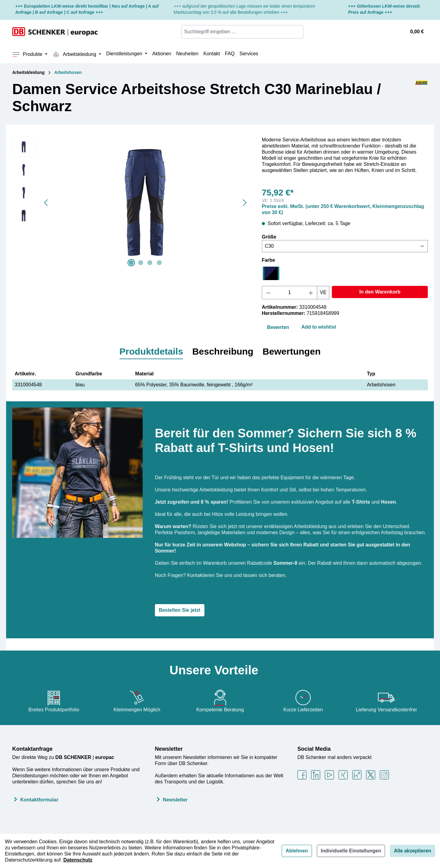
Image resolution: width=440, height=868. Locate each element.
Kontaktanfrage (32, 749)
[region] (131, 202)
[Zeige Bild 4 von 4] (159, 263)
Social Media (314, 749)
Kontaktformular (39, 800)
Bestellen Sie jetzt (180, 610)
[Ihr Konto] (398, 32)
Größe (269, 237)
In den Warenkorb (380, 292)
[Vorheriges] (46, 203)
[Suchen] (300, 32)
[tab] (151, 352)
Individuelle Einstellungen (351, 851)
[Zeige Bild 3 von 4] (150, 263)
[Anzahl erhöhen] (311, 293)
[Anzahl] (289, 293)
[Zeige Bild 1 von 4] (131, 263)
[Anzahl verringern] (268, 293)
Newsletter (169, 749)
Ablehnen (297, 851)
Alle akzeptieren (413, 851)
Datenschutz (78, 860)
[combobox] (239, 32)
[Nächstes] (245, 203)
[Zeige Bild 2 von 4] (141, 263)
